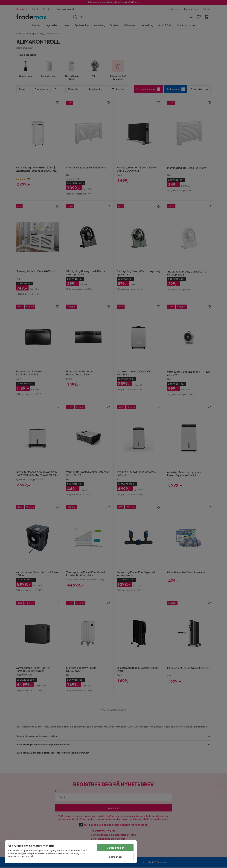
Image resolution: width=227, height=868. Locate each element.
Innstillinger (115, 857)
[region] (71, 852)
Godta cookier (115, 848)
